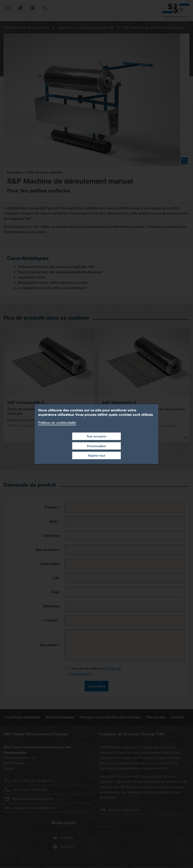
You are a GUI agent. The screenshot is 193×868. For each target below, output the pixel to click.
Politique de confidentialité (57, 422)
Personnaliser (97, 446)
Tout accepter (96, 436)
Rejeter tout (97, 455)
